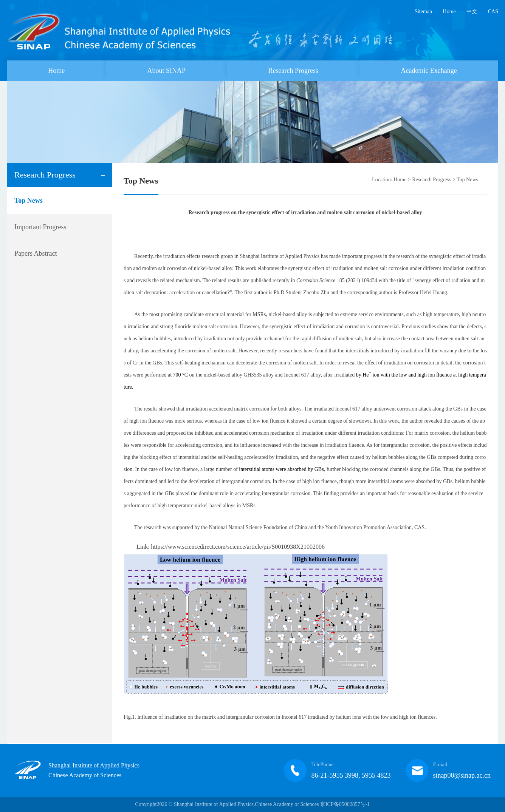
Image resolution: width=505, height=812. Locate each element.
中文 (472, 12)
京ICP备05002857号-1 (345, 804)
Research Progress (293, 71)
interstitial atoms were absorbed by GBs (281, 469)
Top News (29, 201)
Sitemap (423, 12)
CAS (493, 12)
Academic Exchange (429, 71)
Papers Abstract (36, 253)
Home (449, 12)
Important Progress (40, 227)
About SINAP (167, 71)
